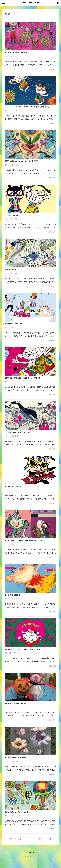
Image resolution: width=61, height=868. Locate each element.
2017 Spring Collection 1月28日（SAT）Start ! (25, 541)
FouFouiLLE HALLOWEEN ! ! (17, 703)
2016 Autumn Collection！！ (17, 812)
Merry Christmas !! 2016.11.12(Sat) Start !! (24, 649)
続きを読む (53, 69)
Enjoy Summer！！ (12, 215)
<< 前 (9, 839)
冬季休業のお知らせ (12, 595)
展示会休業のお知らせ (13, 324)
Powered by (30, 856)
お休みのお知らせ (11, 270)
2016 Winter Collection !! (16, 758)
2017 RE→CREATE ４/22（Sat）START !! (23, 378)
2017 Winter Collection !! (16, 53)
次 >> (52, 839)
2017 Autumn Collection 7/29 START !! (22, 161)
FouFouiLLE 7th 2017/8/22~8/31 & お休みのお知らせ (27, 107)
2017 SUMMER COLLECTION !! (18, 432)
